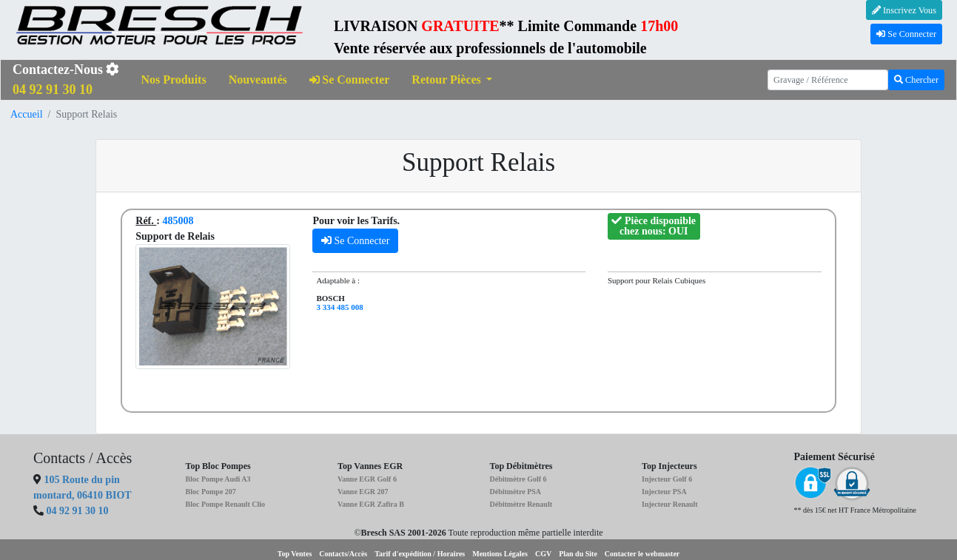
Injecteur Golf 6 (667, 479)
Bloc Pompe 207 (211, 492)
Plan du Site (578, 554)
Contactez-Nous (66, 80)
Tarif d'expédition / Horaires (420, 554)
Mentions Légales (500, 554)
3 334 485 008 (339, 307)
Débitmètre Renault (521, 504)
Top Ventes (295, 554)
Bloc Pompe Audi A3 (218, 479)
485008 (178, 221)
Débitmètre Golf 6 (518, 479)
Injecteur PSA (664, 492)
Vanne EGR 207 (363, 492)
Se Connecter (906, 34)
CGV (543, 554)
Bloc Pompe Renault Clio (226, 504)
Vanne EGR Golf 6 (367, 479)
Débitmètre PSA (516, 492)
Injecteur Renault (670, 504)
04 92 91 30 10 (78, 511)
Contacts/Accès (343, 554)
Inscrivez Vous (904, 10)
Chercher (916, 80)
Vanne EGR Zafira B (371, 504)
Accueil (27, 114)
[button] (452, 80)
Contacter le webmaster (642, 554)
